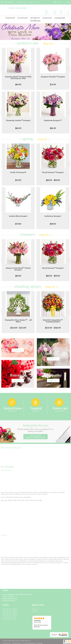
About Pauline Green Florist (11, 447)
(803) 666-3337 (9, 2)
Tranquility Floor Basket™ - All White (18, 321)
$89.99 (18, 276)
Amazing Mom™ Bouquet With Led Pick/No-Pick (18, 78)
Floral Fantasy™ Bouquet (53, 172)
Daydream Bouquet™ (53, 120)
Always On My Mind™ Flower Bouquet (18, 269)
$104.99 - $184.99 (53, 328)
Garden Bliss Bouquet (18, 216)
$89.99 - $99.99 (53, 180)
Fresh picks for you (35, 428)
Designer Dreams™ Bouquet (53, 77)
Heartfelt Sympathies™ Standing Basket (53, 321)
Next (68, 69)
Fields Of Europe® (18, 172)
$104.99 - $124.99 (18, 328)
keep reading (9, 467)
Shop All (48, 44)
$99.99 (53, 224)
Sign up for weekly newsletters (35, 437)
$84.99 (18, 84)
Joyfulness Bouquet (53, 216)
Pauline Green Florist (18, 8)
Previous (3, 69)
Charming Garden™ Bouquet (18, 120)
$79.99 (18, 224)
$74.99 (53, 84)
